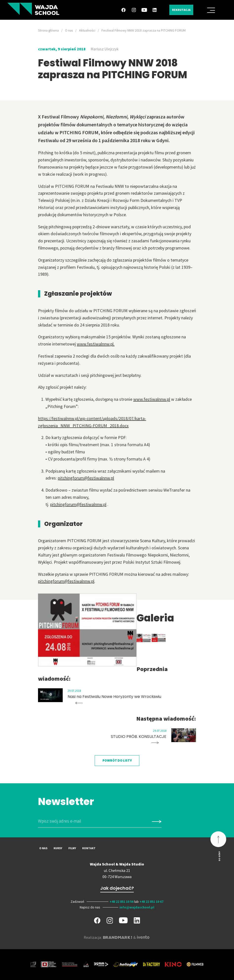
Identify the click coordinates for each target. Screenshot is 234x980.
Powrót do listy (117, 760)
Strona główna (49, 30)
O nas (70, 30)
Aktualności (88, 30)
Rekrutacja (180, 10)
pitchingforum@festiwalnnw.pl (86, 478)
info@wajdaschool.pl (137, 907)
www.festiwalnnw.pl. (96, 344)
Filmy (72, 848)
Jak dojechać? (117, 888)
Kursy (58, 848)
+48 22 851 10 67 (151, 902)
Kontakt (89, 848)
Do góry (219, 856)
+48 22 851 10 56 (122, 902)
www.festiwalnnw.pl (152, 399)
